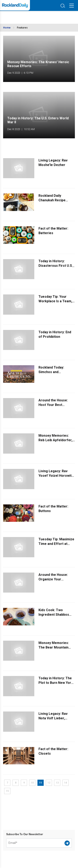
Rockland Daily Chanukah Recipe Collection (52, 200)
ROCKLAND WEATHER (22, 16)
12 (49, 783)
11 (41, 783)
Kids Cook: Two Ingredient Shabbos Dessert (54, 615)
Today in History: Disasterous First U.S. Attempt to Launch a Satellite (56, 268)
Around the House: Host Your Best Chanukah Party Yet (54, 405)
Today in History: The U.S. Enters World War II (38, 120)
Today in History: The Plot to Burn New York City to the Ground (56, 683)
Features (22, 28)
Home (7, 28)
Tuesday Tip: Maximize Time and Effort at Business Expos (56, 544)
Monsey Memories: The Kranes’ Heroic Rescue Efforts (38, 64)
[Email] (39, 843)
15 (7, 791)
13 (57, 783)
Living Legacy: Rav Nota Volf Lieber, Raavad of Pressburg (55, 718)
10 (32, 783)
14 (66, 783)
